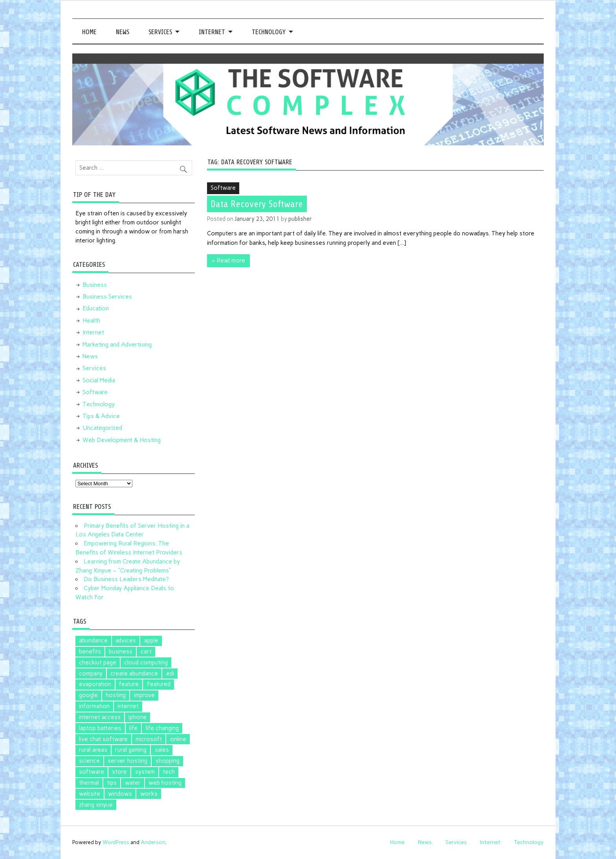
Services (160, 32)
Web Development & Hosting (122, 440)
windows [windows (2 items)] (120, 794)
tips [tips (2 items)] (112, 783)
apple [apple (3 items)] (151, 641)
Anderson (153, 842)
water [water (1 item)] (133, 783)
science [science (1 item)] (89, 761)
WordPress (116, 842)
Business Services (107, 297)
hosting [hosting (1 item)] (116, 695)
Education (96, 308)
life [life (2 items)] (133, 728)
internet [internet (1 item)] (128, 706)
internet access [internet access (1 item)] (100, 717)
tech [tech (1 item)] (169, 772)
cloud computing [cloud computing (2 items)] (146, 663)
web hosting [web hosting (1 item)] (165, 783)
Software (223, 188)
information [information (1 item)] (94, 706)
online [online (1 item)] (178, 739)
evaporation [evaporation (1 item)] (95, 684)
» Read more (228, 261)
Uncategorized (102, 428)
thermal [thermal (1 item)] (89, 783)
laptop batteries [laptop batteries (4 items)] (100, 728)
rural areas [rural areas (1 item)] (93, 750)
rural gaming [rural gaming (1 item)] (131, 750)
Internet (212, 32)
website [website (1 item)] (90, 794)
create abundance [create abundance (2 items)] (134, 674)
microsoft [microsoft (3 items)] (149, 739)
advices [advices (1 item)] (126, 641)
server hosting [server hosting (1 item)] (127, 761)
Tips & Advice (101, 416)
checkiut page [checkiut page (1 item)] (98, 663)
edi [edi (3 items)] (170, 674)
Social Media (99, 380)
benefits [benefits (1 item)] (90, 652)
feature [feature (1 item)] (129, 684)
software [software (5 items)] (92, 772)
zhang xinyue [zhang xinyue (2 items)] (96, 805)
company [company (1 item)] (91, 674)
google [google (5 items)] (88, 695)
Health (91, 321)
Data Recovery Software (257, 204)
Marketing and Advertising (117, 345)
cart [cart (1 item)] (146, 652)
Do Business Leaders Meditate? (126, 579)
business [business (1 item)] (121, 652)
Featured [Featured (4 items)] (159, 684)
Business (95, 285)
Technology (269, 32)
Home (89, 32)
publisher (300, 219)
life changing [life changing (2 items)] (162, 728)
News (123, 32)
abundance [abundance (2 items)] (93, 641)
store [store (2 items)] (119, 772)
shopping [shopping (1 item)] (168, 761)
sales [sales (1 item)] (162, 750)
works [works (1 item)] (149, 794)
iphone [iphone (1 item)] (137, 717)
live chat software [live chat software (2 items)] (103, 739)
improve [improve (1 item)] (144, 695)
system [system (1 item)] (145, 772)
